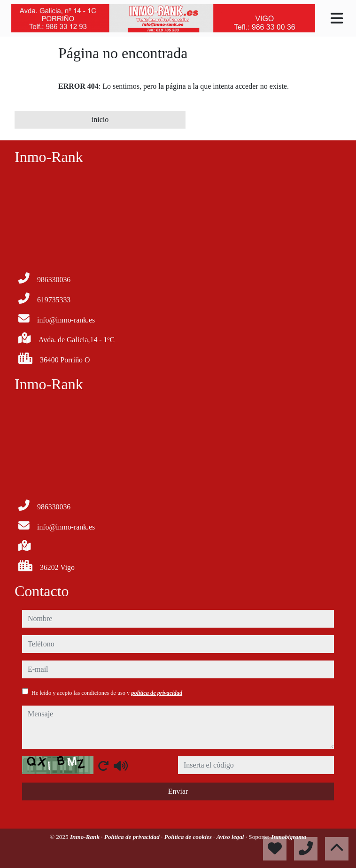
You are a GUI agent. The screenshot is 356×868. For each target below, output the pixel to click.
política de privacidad (157, 693)
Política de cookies (189, 837)
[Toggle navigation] (337, 18)
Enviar (178, 791)
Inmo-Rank (85, 837)
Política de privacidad (133, 837)
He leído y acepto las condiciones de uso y (107, 693)
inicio (100, 119)
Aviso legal (231, 837)
